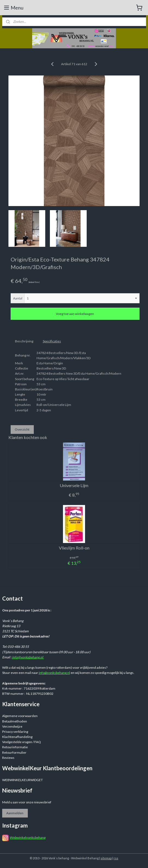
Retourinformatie (15, 747)
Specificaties (52, 341)
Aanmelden (15, 813)
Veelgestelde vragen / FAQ (22, 742)
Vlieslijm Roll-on (74, 548)
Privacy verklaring (15, 732)
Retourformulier (14, 752)
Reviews (8, 758)
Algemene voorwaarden (20, 716)
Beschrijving (24, 341)
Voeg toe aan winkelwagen (75, 314)
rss (116, 858)
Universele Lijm (74, 485)
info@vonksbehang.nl (28, 657)
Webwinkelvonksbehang (28, 837)
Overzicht (22, 429)
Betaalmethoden (15, 721)
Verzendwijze (12, 726)
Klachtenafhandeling (17, 737)
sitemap (106, 858)
